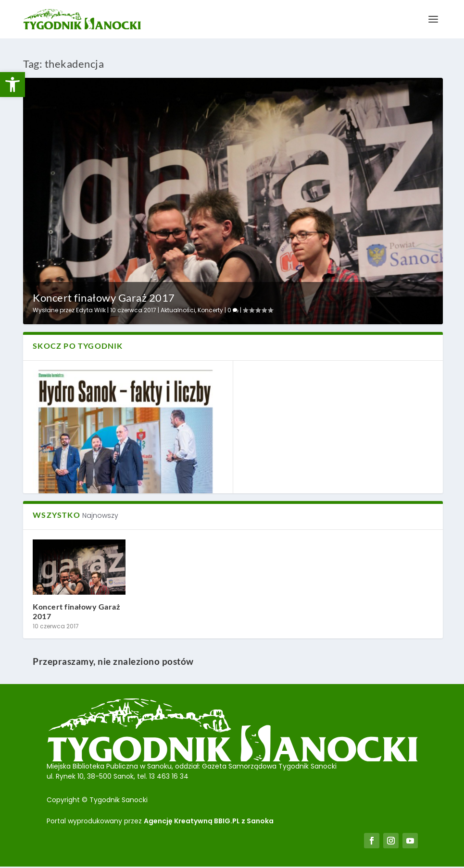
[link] (13, 85)
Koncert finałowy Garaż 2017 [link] (104, 298)
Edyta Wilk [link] (91, 310)
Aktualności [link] (178, 310)
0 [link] (233, 310)
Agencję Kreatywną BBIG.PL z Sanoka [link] (209, 821)
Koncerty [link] (210, 310)
